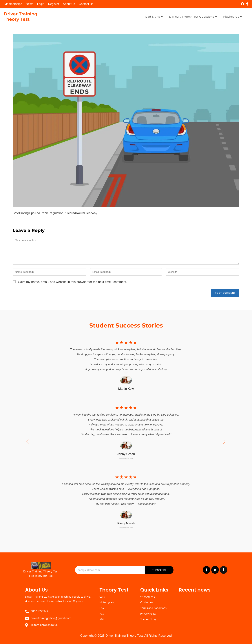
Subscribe (159, 570)
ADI (102, 619)
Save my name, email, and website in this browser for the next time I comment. (73, 282)
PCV (102, 614)
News (30, 4)
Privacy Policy (148, 614)
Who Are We (148, 597)
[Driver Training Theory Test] (41, 565)
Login (41, 4)
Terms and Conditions (153, 608)
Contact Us (86, 4)
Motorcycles (107, 602)
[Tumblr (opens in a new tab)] (247, 4)
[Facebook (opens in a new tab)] (242, 4)
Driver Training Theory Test (21, 17)
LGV (102, 608)
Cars (102, 597)
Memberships (13, 4)
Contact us (147, 602)
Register (54, 4)
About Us (69, 4)
